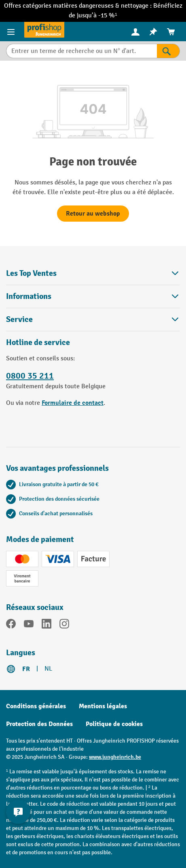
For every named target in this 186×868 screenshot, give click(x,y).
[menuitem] (135, 32)
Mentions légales (103, 706)
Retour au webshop (93, 214)
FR (26, 669)
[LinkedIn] (46, 625)
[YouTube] (29, 625)
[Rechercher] (168, 51)
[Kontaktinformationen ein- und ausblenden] (18, 812)
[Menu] (12, 32)
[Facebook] (11, 625)
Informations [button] (93, 296)
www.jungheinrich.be (115, 757)
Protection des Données (39, 724)
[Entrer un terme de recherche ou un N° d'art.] (81, 51)
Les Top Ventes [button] (93, 273)
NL (48, 669)
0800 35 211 (30, 376)
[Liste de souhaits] (153, 32)
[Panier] (171, 32)
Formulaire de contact (73, 403)
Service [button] (93, 319)
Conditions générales (36, 706)
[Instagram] (64, 625)
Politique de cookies (114, 724)
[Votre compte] (135, 32)
